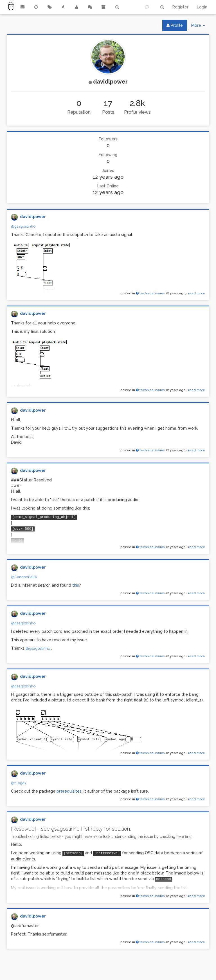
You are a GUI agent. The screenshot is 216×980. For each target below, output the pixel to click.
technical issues (150, 293)
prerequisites (69, 791)
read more (197, 293)
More (200, 27)
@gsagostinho (23, 226)
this (76, 585)
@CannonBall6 (24, 577)
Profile (175, 25)
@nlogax (19, 783)
